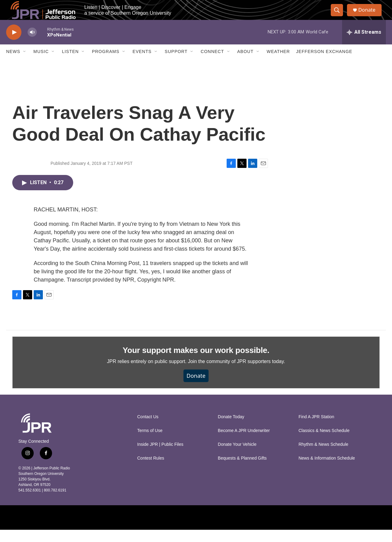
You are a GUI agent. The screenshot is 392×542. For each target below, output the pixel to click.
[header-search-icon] (339, 16)
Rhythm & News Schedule (324, 457)
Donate (370, 16)
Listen (70, 64)
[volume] (32, 45)
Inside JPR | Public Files (160, 457)
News (13, 64)
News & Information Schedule (327, 470)
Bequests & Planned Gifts (242, 470)
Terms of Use (150, 443)
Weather (278, 64)
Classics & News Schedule (324, 443)
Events (142, 64)
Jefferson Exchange (324, 64)
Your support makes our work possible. (196, 362)
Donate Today (231, 429)
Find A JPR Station (317, 429)
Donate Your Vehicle (237, 457)
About (245, 64)
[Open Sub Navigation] (25, 64)
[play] (14, 45)
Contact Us (148, 429)
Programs (106, 64)
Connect (212, 64)
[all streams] (364, 44)
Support (176, 64)
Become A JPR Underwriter (244, 443)
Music (41, 64)
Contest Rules (151, 470)
